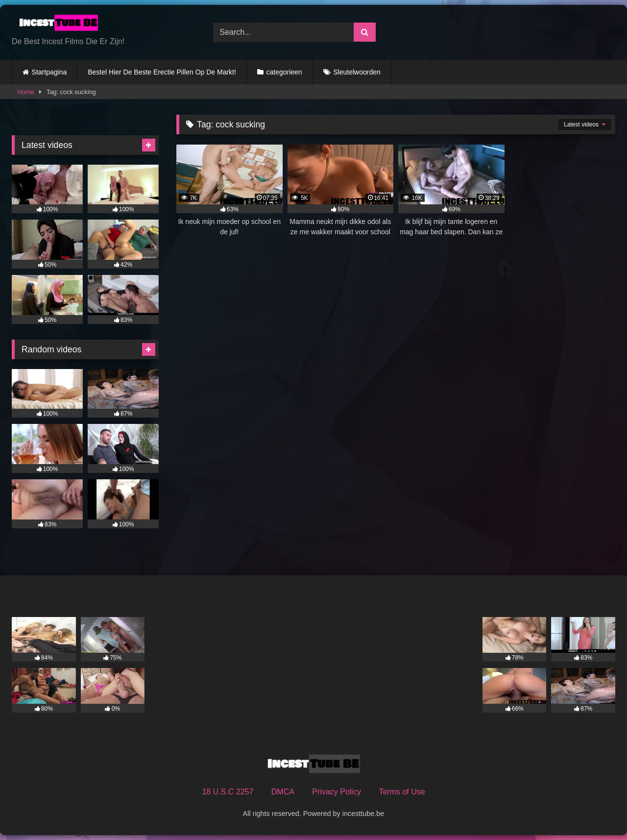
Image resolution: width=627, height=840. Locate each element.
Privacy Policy (337, 792)
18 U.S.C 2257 (228, 792)
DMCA (283, 792)
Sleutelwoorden (357, 72)
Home (26, 92)
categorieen (284, 72)
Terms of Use (402, 792)
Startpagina (49, 72)
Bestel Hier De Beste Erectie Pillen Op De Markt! (162, 72)
